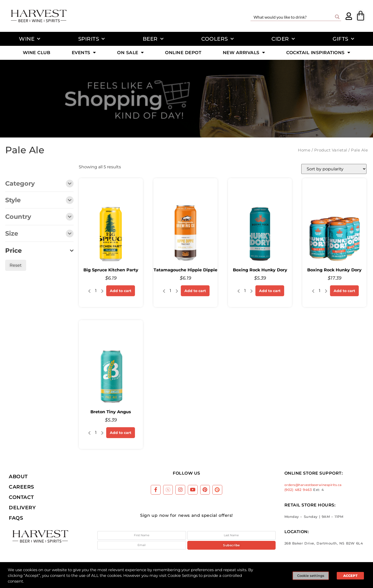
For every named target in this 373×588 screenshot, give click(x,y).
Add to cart (121, 291)
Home (304, 150)
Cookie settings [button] (311, 576)
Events (84, 53)
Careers (21, 487)
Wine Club (37, 53)
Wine (30, 39)
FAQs (16, 518)
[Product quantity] (96, 291)
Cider (283, 39)
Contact (21, 497)
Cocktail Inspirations (318, 53)
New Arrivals (244, 53)
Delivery (22, 507)
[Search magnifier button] (337, 17)
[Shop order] (334, 169)
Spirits (92, 39)
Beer (153, 39)
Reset (16, 265)
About (18, 476)
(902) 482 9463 (298, 490)
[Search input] (292, 17)
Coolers (217, 39)
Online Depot (183, 53)
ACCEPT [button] (350, 576)
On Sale (130, 53)
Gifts (343, 39)
